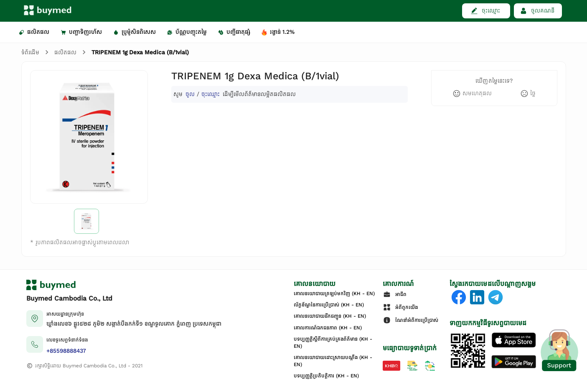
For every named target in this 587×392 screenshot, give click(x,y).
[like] (472, 94)
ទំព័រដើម (30, 52)
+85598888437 (66, 351)
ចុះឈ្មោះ (211, 94)
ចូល (190, 94)
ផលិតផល (65, 52)
